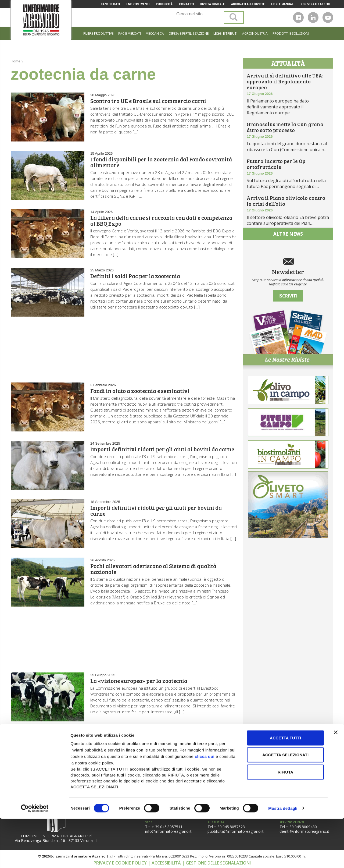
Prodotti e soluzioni (291, 33)
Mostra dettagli (283, 857)
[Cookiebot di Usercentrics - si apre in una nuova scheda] (35, 858)
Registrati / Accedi (315, 4)
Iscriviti (288, 296)
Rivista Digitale (212, 4)
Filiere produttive (98, 33)
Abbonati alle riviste (248, 4)
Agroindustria (255, 33)
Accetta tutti (286, 787)
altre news (288, 234)
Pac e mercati (130, 33)
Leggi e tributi (225, 33)
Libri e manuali (283, 4)
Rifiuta (285, 821)
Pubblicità (164, 4)
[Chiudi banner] (336, 781)
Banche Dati (110, 4)
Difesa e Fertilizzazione (189, 33)
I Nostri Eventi (138, 4)
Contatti (186, 4)
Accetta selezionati (285, 804)
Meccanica (155, 33)
